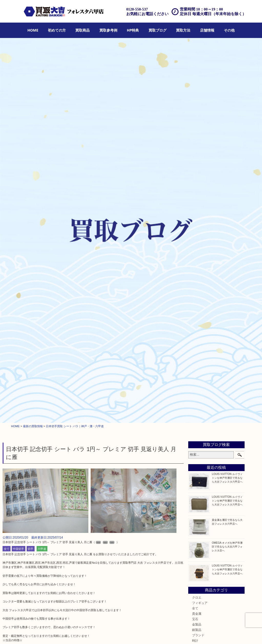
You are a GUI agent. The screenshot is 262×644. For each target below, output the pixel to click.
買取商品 (82, 30)
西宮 (195, 437)
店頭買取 (98, 634)
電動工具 (198, 353)
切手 (30, 169)
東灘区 (197, 448)
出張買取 (113, 634)
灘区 (195, 420)
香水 (195, 375)
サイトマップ (230, 634)
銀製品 (197, 250)
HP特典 (133, 30)
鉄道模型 (198, 310)
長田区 (197, 442)
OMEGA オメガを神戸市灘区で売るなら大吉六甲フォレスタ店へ (227, 167)
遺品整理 (142, 634)
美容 (195, 386)
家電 (195, 342)
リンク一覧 (249, 634)
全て (7, 169)
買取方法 (183, 30)
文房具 (197, 359)
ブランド (198, 256)
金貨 (195, 277)
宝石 (195, 240)
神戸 (195, 458)
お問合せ (181, 634)
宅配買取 (127, 634)
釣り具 (197, 364)
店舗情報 (207, 30)
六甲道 (42, 169)
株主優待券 (200, 321)
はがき (197, 326)
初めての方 (57, 30)
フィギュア (200, 223)
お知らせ (198, 407)
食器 (195, 272)
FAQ (169, 634)
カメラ (197, 266)
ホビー (197, 396)
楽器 (195, 369)
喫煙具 (197, 348)
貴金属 (197, 234)
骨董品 (197, 331)
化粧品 (197, 380)
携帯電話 (198, 391)
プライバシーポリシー (204, 634)
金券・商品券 (201, 304)
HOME (33, 30)
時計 (195, 261)
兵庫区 (197, 464)
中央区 (197, 453)
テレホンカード (203, 315)
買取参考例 (108, 30)
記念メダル (200, 283)
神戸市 (197, 426)
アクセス (157, 634)
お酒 (195, 293)
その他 (229, 30)
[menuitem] (33, 30)
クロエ (197, 218)
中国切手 (18, 169)
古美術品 (198, 337)
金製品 (197, 245)
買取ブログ (158, 30)
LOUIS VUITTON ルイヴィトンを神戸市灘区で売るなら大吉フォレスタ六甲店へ (227, 98)
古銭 (195, 288)
